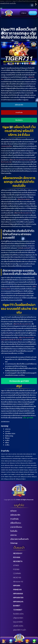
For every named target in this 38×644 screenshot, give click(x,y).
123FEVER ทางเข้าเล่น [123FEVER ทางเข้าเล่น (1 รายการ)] (19, 456)
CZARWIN (17, 573)
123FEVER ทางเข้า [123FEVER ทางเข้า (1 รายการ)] (10, 456)
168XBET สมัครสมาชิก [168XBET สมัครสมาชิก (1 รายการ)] (14, 470)
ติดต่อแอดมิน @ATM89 (19, 381)
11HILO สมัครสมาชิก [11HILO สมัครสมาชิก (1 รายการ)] (28, 454)
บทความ (8, 429)
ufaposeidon (18, 618)
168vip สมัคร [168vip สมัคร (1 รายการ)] (33, 465)
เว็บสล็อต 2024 (10, 434)
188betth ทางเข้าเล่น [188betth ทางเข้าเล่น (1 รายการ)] (6, 472)
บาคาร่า (8, 431)
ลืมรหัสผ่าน (19, 120)
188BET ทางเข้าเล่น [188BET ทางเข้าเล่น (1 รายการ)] (16, 474)
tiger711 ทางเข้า (6, 317)
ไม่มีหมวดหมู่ (9, 436)
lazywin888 (18, 622)
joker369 (20, 630)
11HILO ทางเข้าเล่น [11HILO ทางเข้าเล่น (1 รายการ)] (12, 454)
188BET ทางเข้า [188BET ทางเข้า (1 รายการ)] (7, 474)
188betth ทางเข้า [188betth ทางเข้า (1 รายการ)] (33, 470)
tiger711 (4, 68)
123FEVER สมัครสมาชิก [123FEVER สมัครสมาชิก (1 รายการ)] (6, 459)
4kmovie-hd (18, 581)
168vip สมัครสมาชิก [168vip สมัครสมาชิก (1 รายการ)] (6, 468)
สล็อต (7, 443)
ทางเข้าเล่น (19, 112)
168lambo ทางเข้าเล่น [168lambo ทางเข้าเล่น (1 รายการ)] (15, 463)
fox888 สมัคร (18, 614)
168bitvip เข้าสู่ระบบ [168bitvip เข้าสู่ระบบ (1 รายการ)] (28, 461)
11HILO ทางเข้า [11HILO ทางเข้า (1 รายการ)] (4, 454)
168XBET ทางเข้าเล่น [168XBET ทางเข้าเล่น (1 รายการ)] (32, 468)
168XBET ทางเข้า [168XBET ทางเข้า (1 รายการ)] (23, 468)
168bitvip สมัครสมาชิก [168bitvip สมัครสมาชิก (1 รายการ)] (18, 461)
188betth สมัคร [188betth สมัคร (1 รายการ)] (15, 472)
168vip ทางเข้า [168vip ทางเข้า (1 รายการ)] (18, 465)
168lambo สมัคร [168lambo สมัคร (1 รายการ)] (24, 463)
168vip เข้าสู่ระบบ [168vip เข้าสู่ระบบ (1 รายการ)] (15, 468)
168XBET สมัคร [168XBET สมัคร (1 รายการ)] (5, 470)
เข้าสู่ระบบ (24, 13)
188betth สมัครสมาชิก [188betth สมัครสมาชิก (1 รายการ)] (24, 472)
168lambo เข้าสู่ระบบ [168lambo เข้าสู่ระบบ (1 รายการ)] (9, 465)
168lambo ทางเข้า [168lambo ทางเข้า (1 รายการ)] (5, 463)
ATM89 (16, 565)
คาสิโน (7, 440)
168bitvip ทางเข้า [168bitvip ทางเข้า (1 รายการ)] (26, 459)
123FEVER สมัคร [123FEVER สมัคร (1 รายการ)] (29, 456)
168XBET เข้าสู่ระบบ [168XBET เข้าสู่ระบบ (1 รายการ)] (24, 470)
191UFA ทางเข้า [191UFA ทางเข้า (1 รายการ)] (17, 477)
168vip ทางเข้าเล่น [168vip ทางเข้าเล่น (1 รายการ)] (26, 465)
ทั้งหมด (7, 438)
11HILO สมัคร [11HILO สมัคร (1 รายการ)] (20, 454)
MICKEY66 (17, 577)
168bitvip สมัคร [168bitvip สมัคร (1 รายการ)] (8, 461)
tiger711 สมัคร (6, 277)
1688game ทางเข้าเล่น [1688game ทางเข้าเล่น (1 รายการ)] (26, 477)
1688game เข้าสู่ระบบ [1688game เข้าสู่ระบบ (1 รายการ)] (21, 479)
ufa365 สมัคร (18, 626)
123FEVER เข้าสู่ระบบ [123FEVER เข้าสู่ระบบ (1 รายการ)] (17, 459)
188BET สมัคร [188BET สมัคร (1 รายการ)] (24, 474)
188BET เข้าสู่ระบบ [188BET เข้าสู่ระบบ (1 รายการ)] (9, 477)
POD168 (16, 569)
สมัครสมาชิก (33, 13)
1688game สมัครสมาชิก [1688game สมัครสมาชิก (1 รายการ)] (10, 479)
